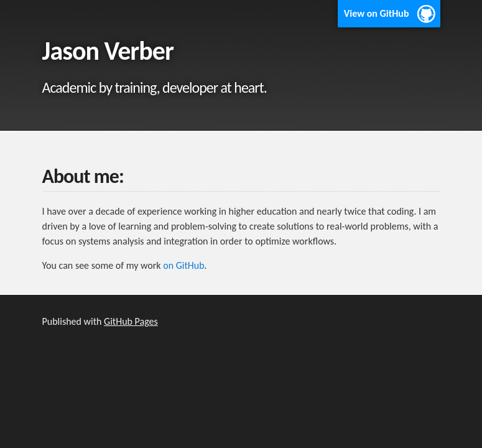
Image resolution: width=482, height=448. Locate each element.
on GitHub (183, 265)
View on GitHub (377, 13)
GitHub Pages (131, 321)
